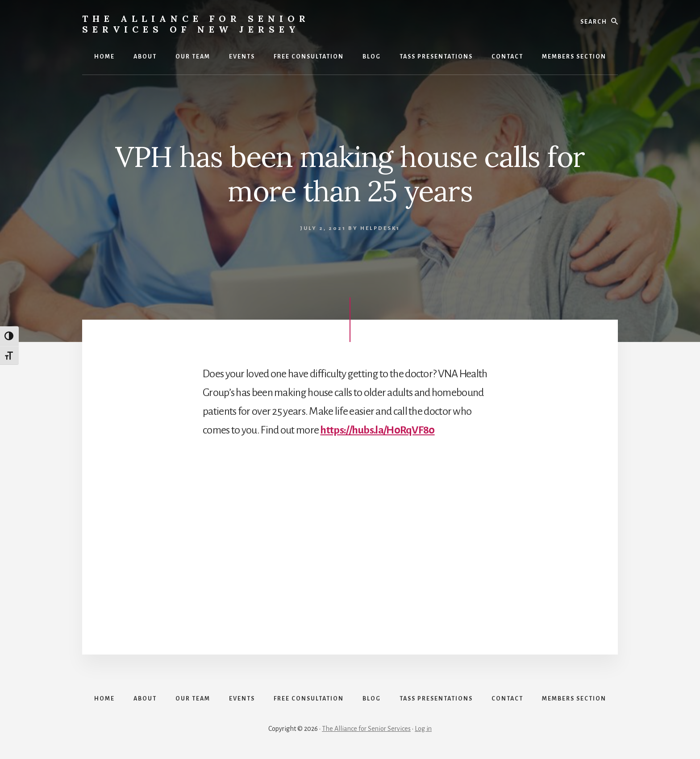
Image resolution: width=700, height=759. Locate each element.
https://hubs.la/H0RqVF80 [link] (377, 430)
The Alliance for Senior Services (366, 729)
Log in (423, 729)
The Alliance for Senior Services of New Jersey (196, 24)
